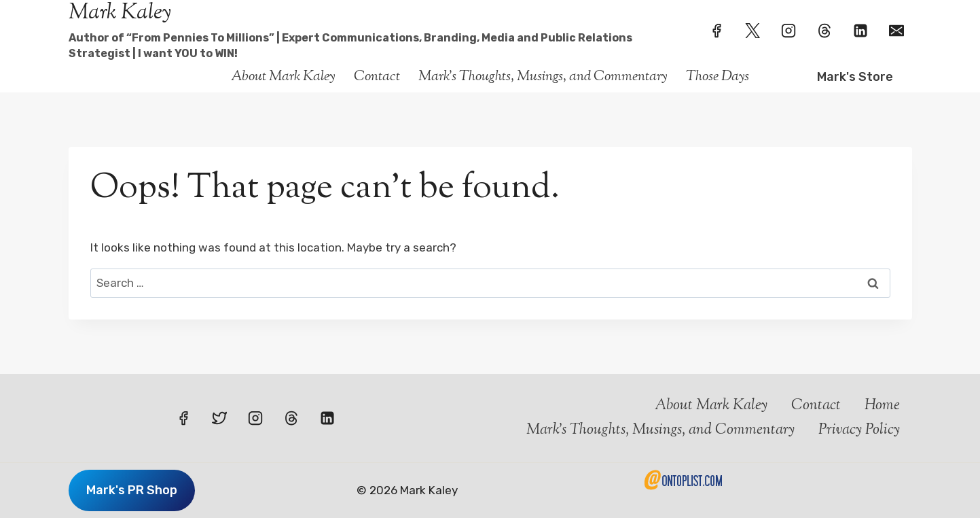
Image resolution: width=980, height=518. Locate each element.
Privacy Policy (859, 430)
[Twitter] (752, 31)
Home (882, 406)
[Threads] (824, 31)
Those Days (718, 77)
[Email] (896, 31)
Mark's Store (855, 77)
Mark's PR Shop (132, 490)
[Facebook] (716, 31)
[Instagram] (788, 31)
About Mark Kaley (283, 77)
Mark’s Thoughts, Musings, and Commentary (543, 77)
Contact (377, 77)
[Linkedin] (860, 31)
